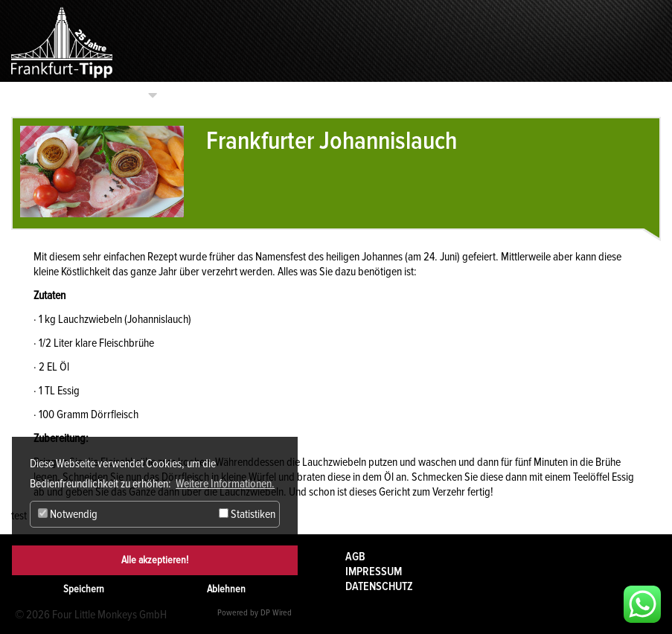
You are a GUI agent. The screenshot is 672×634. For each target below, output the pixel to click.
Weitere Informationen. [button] (225, 484)
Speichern (84, 589)
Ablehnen (226, 589)
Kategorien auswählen (89, 95)
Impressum (374, 571)
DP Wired (276, 613)
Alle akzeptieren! (155, 560)
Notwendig (68, 514)
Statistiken (247, 514)
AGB (355, 557)
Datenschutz (379, 586)
